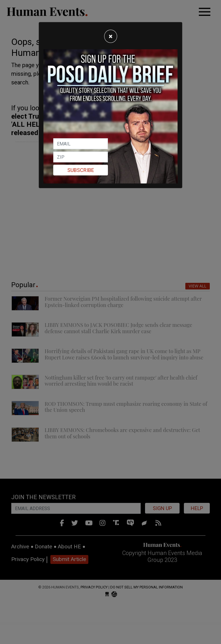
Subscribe (81, 170)
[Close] (111, 36)
